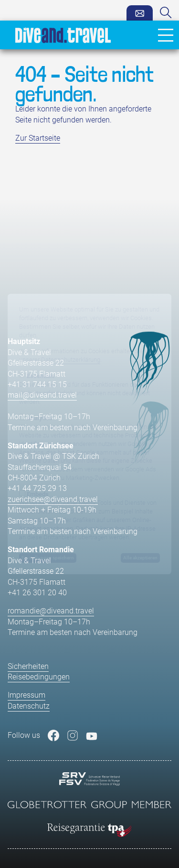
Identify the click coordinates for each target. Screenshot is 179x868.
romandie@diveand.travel (51, 611)
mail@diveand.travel (42, 395)
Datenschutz (29, 706)
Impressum (26, 695)
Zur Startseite (38, 138)
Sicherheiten (28, 666)
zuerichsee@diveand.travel (53, 499)
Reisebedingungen (39, 677)
